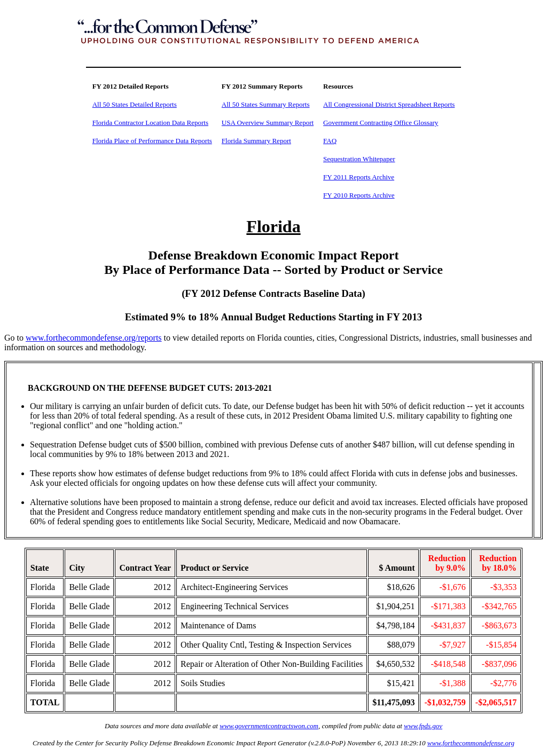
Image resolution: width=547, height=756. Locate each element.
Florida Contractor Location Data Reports (150, 123)
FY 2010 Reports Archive (359, 195)
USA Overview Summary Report (268, 123)
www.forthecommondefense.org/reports (94, 338)
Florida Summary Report (256, 141)
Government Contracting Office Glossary (381, 123)
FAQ (330, 141)
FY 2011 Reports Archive (359, 177)
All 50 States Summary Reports (266, 104)
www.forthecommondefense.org (471, 743)
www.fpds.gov (423, 726)
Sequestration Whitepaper (359, 159)
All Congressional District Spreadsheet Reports (389, 104)
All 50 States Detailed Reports (135, 104)
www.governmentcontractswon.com (269, 726)
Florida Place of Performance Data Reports (152, 141)
